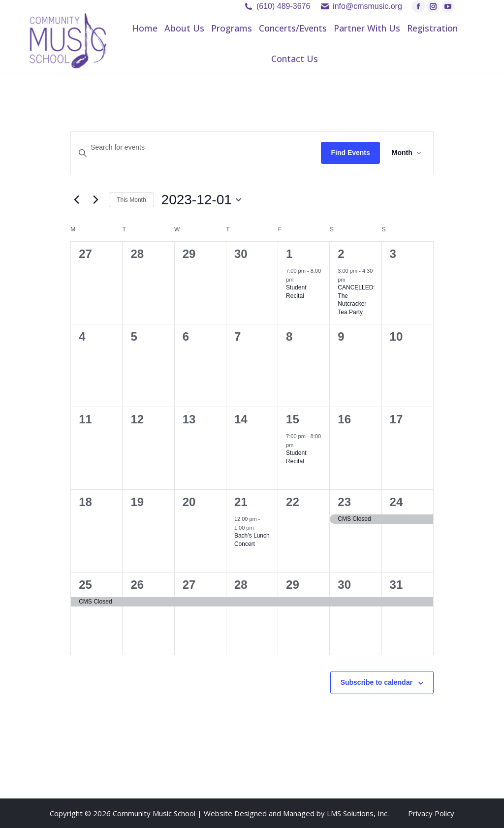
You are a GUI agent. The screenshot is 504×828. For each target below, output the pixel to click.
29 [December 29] (293, 585)
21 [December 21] (241, 502)
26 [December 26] (137, 585)
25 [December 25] (85, 585)
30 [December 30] (344, 585)
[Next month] (95, 200)
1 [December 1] (289, 254)
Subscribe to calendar (377, 682)
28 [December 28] (241, 585)
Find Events (350, 153)
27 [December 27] (189, 585)
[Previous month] (76, 200)
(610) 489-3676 (283, 6)
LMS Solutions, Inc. (358, 813)
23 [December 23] (344, 502)
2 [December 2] (341, 254)
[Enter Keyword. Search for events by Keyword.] (196, 147)
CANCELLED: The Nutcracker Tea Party (356, 300)
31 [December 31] (396, 585)
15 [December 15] (293, 419)
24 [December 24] (396, 502)
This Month (131, 200)
